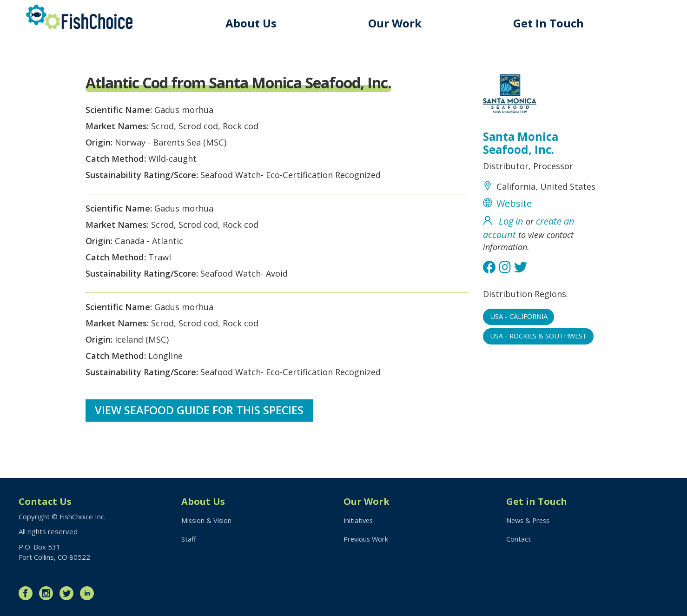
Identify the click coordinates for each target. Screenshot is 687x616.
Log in (511, 240)
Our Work (399, 23)
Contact (519, 540)
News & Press (529, 521)
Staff (189, 540)
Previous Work (367, 540)
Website (514, 222)
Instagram (48, 593)
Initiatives (359, 521)
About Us (257, 23)
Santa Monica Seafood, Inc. (522, 145)
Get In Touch (550, 23)
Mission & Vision (207, 521)
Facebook (28, 593)
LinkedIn (89, 593)
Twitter (69, 593)
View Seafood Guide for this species (200, 441)
